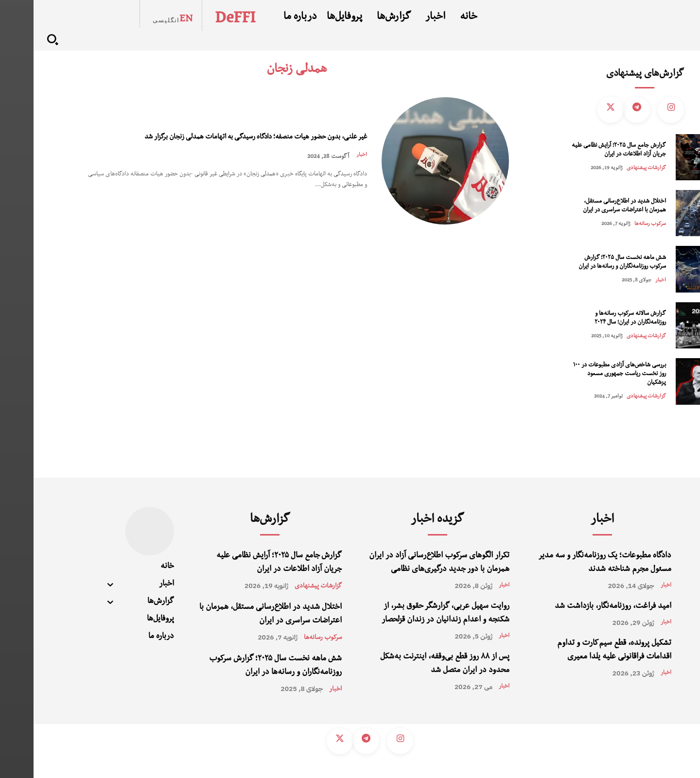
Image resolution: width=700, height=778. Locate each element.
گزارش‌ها (236, 520)
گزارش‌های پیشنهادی (611, 75)
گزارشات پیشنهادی (613, 168)
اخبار (328, 163)
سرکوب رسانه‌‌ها (617, 224)
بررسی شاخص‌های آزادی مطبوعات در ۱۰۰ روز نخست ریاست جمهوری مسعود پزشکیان (586, 374)
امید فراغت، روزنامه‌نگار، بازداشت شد (579, 607)
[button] (19, 39)
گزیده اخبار (404, 520)
